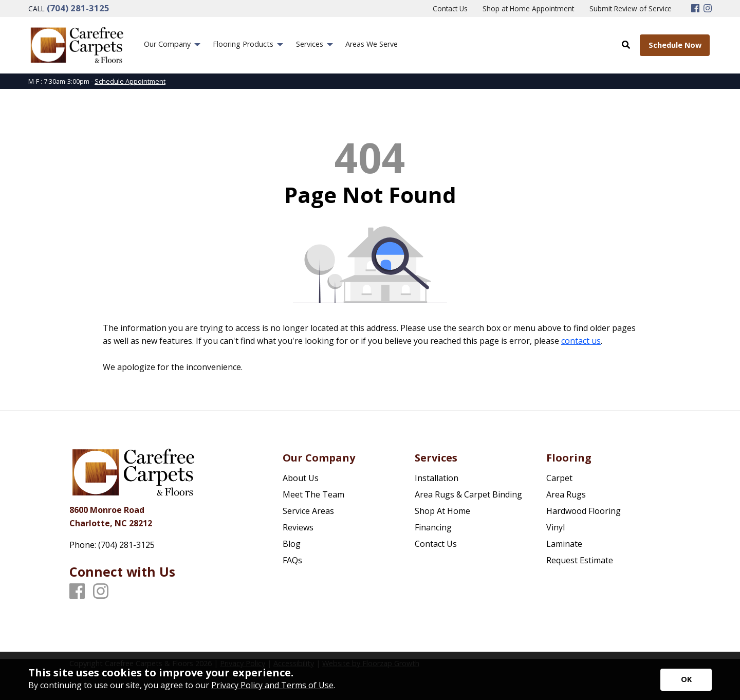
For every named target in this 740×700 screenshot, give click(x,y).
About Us (301, 478)
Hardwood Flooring (584, 511)
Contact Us (436, 544)
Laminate (564, 544)
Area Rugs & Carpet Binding (468, 494)
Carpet (559, 478)
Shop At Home (442, 511)
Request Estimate (580, 560)
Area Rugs (566, 494)
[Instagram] (708, 9)
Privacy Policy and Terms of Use (272, 685)
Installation (437, 478)
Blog (292, 544)
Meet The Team (313, 494)
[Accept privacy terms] (686, 680)
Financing (433, 527)
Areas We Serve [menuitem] (372, 44)
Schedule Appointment (130, 81)
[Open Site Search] (626, 45)
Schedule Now (675, 45)
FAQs (292, 560)
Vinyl (556, 527)
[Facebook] (695, 9)
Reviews (298, 527)
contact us (581, 341)
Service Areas (308, 511)
